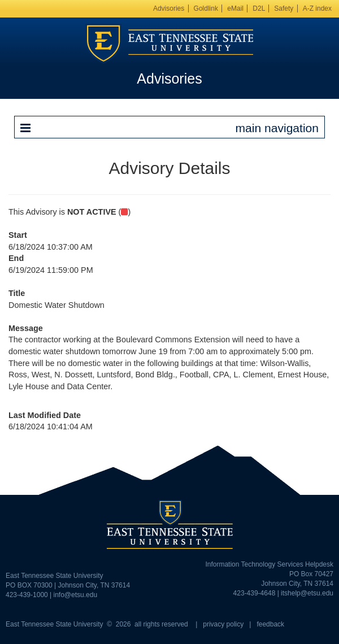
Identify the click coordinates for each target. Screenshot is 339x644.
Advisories (169, 8)
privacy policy (223, 624)
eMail (235, 8)
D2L (259, 8)
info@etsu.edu (76, 595)
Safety (284, 8)
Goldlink (206, 8)
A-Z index (317, 8)
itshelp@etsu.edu (307, 593)
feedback (270, 624)
